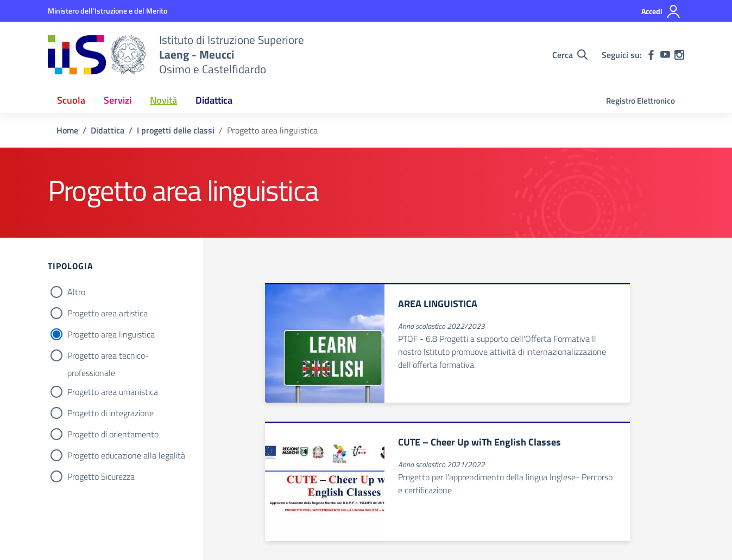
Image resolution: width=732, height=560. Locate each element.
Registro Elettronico (640, 101)
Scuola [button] (71, 100)
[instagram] (679, 55)
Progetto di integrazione (111, 413)
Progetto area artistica (108, 313)
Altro (76, 292)
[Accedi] (661, 11)
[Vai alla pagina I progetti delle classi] (176, 130)
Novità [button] (163, 100)
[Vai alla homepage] (97, 55)
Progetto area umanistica (113, 392)
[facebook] (651, 55)
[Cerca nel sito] (570, 55)
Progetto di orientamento (113, 434)
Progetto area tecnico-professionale (108, 357)
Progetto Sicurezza (101, 476)
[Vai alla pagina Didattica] (108, 130)
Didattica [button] (214, 100)
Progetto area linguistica (111, 334)
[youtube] (665, 55)
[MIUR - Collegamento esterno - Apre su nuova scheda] (108, 11)
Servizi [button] (118, 100)
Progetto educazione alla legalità (126, 455)
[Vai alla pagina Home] (67, 130)
